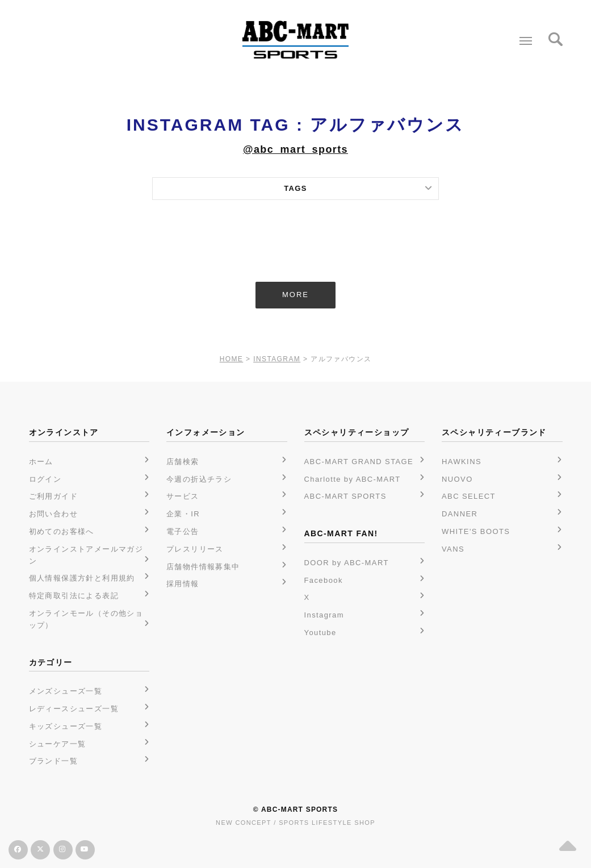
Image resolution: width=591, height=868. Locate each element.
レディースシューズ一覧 (74, 709)
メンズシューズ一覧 (66, 691)
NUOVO (457, 479)
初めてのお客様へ (62, 531)
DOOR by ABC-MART (347, 563)
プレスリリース (195, 549)
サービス (183, 496)
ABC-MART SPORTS (345, 496)
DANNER (460, 514)
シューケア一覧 (58, 744)
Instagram (324, 615)
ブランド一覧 (53, 761)
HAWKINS (462, 462)
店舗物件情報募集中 (203, 567)
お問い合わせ (53, 514)
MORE (295, 295)
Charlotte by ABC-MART (353, 479)
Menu (523, 36)
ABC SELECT (469, 496)
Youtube (320, 633)
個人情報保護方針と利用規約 (82, 578)
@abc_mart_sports (295, 149)
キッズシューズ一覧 (66, 726)
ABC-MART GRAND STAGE (359, 462)
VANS (453, 549)
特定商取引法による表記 (74, 596)
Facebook (324, 580)
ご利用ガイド (53, 496)
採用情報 (183, 584)
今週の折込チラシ (199, 479)
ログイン (45, 479)
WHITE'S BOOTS (476, 531)
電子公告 (183, 531)
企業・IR (183, 514)
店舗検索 (183, 462)
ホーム (41, 462)
